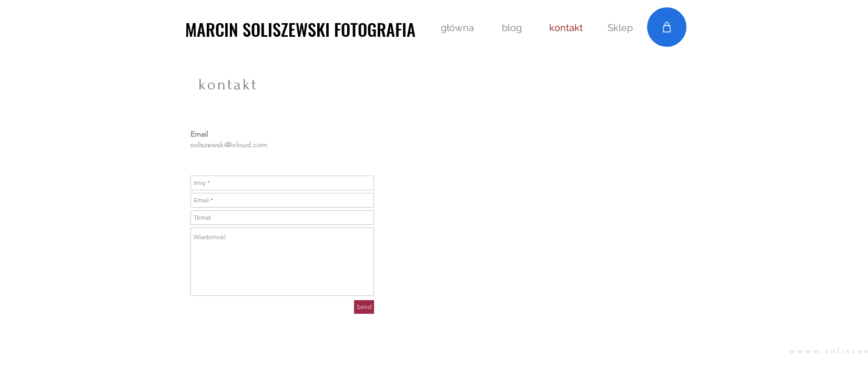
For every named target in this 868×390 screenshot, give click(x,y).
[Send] (364, 307)
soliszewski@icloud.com (229, 145)
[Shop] (667, 27)
